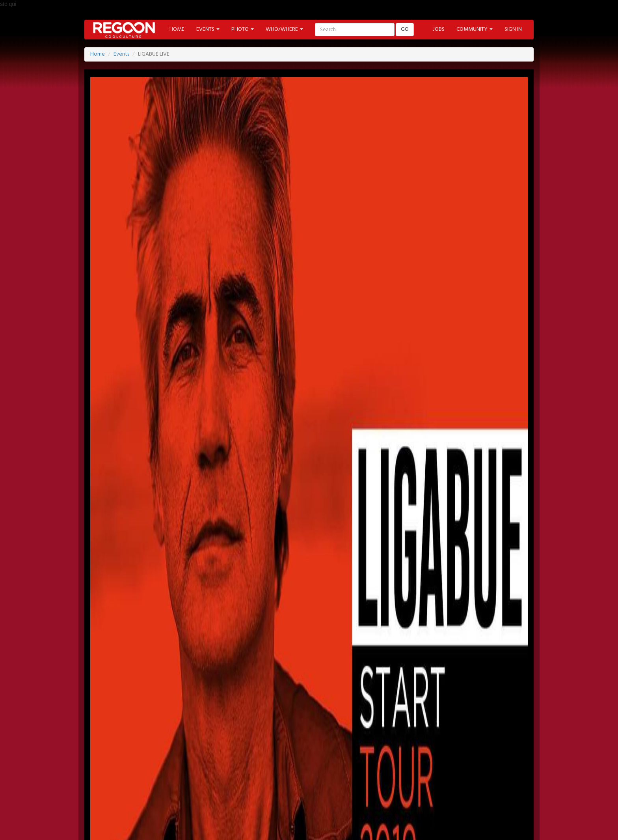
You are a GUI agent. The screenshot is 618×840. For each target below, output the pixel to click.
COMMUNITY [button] (475, 29)
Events (121, 54)
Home (98, 54)
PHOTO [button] (243, 29)
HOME (177, 29)
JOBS (439, 29)
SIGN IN (513, 29)
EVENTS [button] (208, 29)
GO (405, 29)
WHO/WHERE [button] (284, 29)
